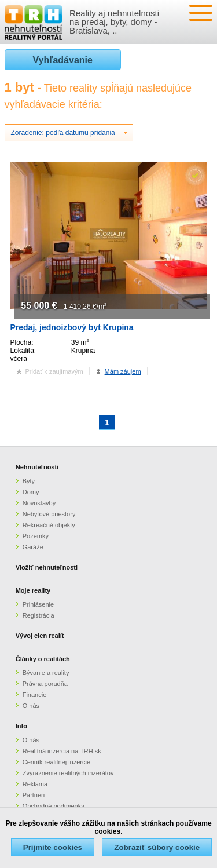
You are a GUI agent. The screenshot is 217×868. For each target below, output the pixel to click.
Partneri (34, 795)
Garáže (33, 547)
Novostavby (39, 503)
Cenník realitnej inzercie (56, 762)
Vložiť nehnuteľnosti (47, 567)
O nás (31, 706)
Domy (31, 492)
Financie (35, 695)
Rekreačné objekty (49, 525)
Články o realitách (43, 659)
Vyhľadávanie (63, 60)
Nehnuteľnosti (37, 467)
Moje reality (33, 590)
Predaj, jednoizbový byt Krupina (72, 327)
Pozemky (36, 536)
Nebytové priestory (49, 514)
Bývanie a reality (46, 673)
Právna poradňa (45, 684)
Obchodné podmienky (54, 806)
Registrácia (38, 615)
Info (21, 726)
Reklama (35, 784)
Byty (29, 481)
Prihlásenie (38, 604)
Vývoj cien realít (40, 636)
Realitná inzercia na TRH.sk (62, 751)
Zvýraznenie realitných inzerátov (68, 773)
